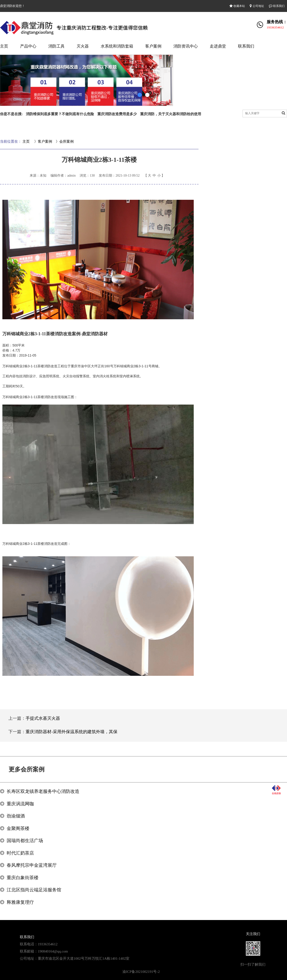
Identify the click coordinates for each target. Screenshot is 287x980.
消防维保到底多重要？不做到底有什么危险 (60, 114)
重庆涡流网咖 (20, 804)
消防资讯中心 (186, 46)
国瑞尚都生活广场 (25, 841)
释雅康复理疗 (20, 902)
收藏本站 (237, 6)
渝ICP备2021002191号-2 (141, 972)
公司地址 (257, 6)
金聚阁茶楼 (18, 828)
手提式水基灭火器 (43, 718)
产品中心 (28, 46)
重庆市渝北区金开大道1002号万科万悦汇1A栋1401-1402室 (84, 958)
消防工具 (56, 46)
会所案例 (66, 141)
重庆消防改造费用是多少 (117, 114)
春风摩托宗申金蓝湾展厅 (32, 865)
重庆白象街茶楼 (23, 878)
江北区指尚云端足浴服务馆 (34, 890)
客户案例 (153, 46)
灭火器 (83, 46)
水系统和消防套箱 (117, 46)
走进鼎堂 (218, 46)
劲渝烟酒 (16, 816)
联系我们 (277, 6)
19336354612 (275, 27)
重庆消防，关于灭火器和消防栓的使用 (171, 114)
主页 (4, 46)
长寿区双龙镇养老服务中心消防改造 (43, 791)
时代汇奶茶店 (20, 853)
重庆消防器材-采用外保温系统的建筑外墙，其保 (72, 732)
